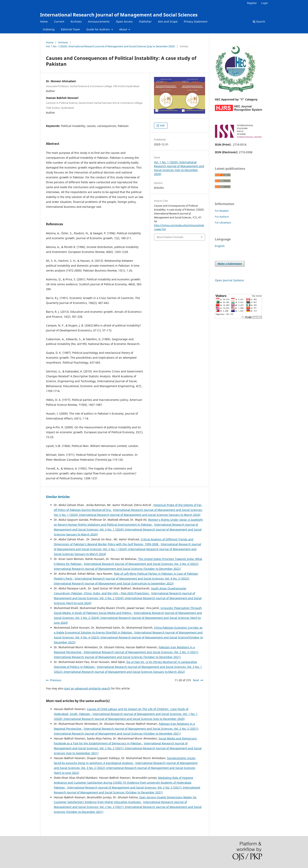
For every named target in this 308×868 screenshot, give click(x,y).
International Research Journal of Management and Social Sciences (119, 15)
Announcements (99, 21)
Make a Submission (230, 264)
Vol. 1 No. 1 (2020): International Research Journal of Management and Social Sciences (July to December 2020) (110, 46)
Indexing (49, 29)
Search (259, 21)
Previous (56, 680)
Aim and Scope (168, 21)
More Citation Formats (170, 237)
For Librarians (223, 222)
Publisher (145, 21)
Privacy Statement (196, 21)
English (220, 246)
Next (196, 680)
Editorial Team (70, 29)
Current (59, 21)
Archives (76, 21)
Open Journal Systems (229, 280)
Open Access (124, 21)
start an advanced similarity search (87, 688)
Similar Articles (58, 497)
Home (44, 21)
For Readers (222, 211)
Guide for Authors (98, 29)
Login (265, 3)
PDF (162, 126)
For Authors (222, 217)
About (124, 29)
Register (252, 3)
